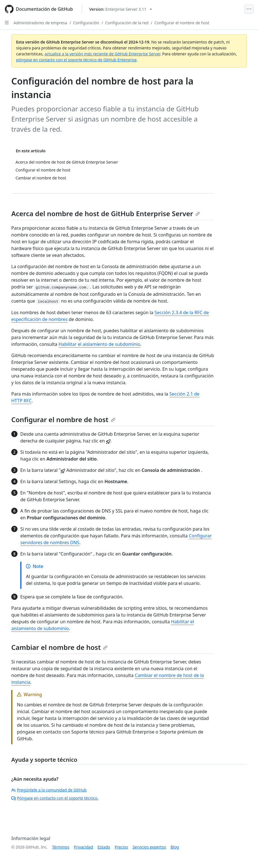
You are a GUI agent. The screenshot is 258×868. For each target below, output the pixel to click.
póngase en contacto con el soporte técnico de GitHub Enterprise (76, 60)
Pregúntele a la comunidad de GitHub (49, 790)
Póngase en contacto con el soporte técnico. (55, 798)
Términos (61, 847)
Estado (104, 847)
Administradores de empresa (40, 23)
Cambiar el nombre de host (59, 647)
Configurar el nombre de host (182, 23)
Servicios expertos (149, 847)
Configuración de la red (127, 23)
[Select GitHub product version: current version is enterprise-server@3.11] (121, 9)
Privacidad (83, 847)
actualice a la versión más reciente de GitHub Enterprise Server (102, 54)
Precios (121, 847)
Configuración (86, 23)
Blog (175, 847)
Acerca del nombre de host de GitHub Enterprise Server (106, 213)
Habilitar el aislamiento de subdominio (99, 344)
